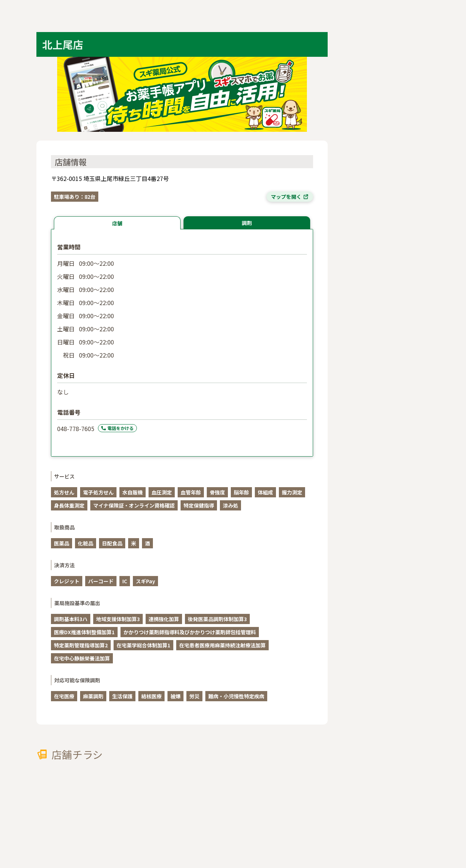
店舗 (117, 223)
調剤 (247, 223)
